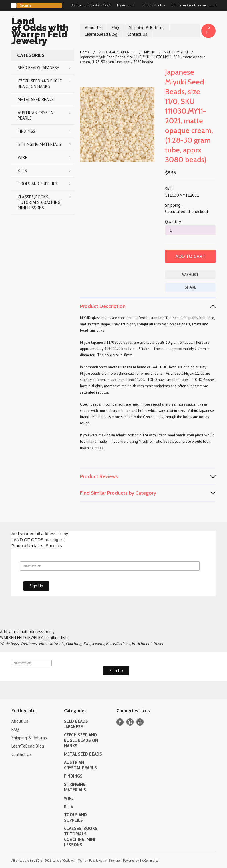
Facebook (120, 722)
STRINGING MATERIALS (39, 144)
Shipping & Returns (147, 28)
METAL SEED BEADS (36, 99)
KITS (22, 171)
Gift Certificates (153, 5)
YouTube (140, 722)
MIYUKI (150, 52)
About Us (93, 28)
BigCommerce (149, 861)
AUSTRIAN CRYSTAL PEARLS (36, 115)
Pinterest (130, 722)
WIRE (23, 157)
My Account (126, 5)
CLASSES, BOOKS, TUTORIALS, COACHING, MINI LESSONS (39, 202)
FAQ (115, 28)
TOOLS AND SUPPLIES (38, 184)
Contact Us (137, 34)
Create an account (201, 5)
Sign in (177, 5)
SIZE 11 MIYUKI (176, 52)
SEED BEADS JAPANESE (38, 68)
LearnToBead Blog (101, 34)
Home (85, 52)
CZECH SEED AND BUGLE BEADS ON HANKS (40, 84)
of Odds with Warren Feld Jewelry (43, 32)
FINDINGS (26, 131)
